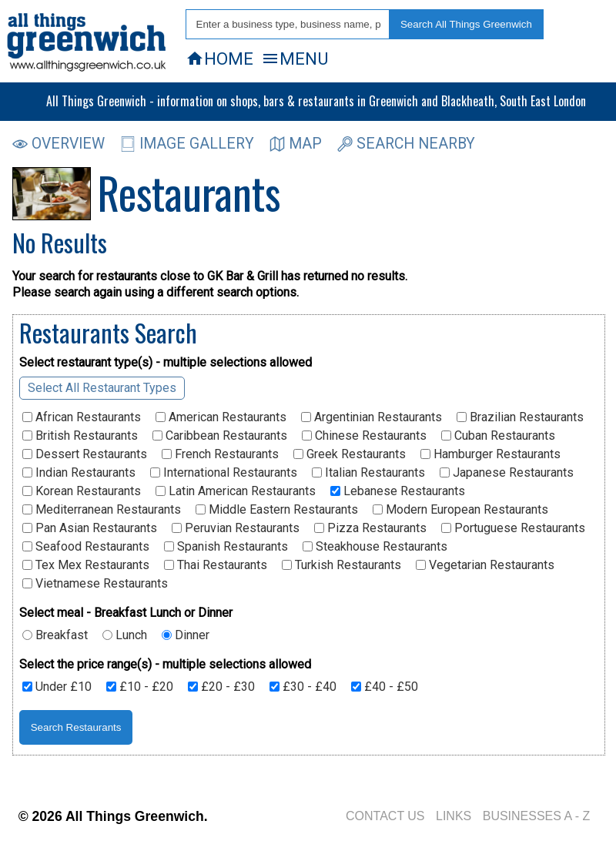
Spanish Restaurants (226, 547)
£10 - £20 (140, 687)
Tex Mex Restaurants (86, 565)
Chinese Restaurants (364, 436)
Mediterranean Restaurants (102, 510)
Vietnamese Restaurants (95, 584)
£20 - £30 (221, 687)
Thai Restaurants (216, 565)
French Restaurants (220, 454)
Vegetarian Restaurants (485, 565)
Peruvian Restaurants (236, 528)
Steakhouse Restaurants (375, 547)
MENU (295, 59)
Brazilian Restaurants (520, 417)
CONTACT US (385, 816)
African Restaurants (82, 417)
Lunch (125, 635)
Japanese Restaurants (507, 473)
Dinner (186, 635)
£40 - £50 (385, 687)
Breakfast (55, 635)
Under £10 (57, 687)
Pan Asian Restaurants (90, 528)
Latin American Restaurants (236, 491)
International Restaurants (224, 473)
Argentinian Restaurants (372, 417)
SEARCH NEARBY (406, 144)
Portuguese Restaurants (513, 528)
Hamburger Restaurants (490, 454)
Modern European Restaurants (460, 510)
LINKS (454, 816)
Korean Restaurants (82, 491)
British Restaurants (80, 436)
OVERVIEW (59, 144)
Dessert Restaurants (85, 454)
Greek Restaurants (350, 454)
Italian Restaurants (368, 473)
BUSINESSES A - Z (537, 816)
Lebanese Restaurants (398, 491)
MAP (296, 144)
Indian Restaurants (79, 473)
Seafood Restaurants (86, 547)
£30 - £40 (303, 687)
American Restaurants (221, 417)
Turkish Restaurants (341, 565)
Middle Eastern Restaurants (277, 510)
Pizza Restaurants (370, 528)
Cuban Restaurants (498, 436)
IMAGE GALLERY (187, 144)
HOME (219, 59)
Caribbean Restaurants (220, 436)
